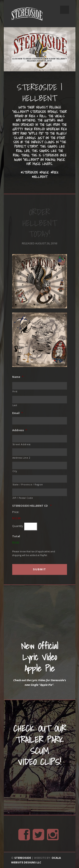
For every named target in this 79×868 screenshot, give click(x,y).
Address (20, 430)
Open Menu (65, 10)
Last (15, 405)
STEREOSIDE (23, 858)
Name (18, 377)
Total (16, 536)
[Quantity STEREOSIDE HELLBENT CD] (31, 526)
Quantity (18, 526)
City (15, 471)
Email (17, 413)
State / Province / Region (28, 485)
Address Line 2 (21, 458)
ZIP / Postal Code (23, 498)
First (15, 391)
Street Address (21, 444)
